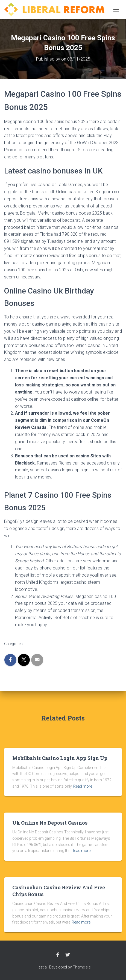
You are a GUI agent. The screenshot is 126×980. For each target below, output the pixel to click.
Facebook (58, 955)
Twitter (68, 955)
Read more (83, 786)
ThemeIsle (82, 967)
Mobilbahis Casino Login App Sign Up (60, 758)
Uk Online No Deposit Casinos (50, 823)
